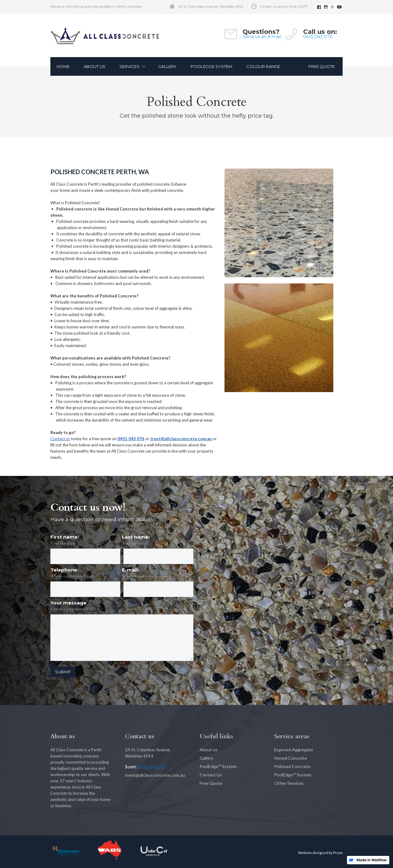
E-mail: (130, 570)
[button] (131, 66)
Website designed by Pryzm (320, 853)
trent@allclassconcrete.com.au (181, 439)
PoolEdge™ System (218, 766)
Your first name (63, 543)
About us (209, 750)
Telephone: (64, 570)
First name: (65, 537)
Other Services (289, 783)
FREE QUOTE (322, 66)
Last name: (136, 537)
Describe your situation (70, 609)
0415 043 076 (318, 37)
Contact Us (211, 775)
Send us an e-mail (262, 37)
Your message (68, 603)
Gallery (206, 758)
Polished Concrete (292, 766)
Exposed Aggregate (294, 750)
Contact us (60, 439)
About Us (95, 66)
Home (63, 66)
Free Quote (211, 783)
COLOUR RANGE (263, 66)
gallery (167, 66)
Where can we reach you (72, 576)
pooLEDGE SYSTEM (211, 66)
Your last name (135, 543)
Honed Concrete (291, 758)
